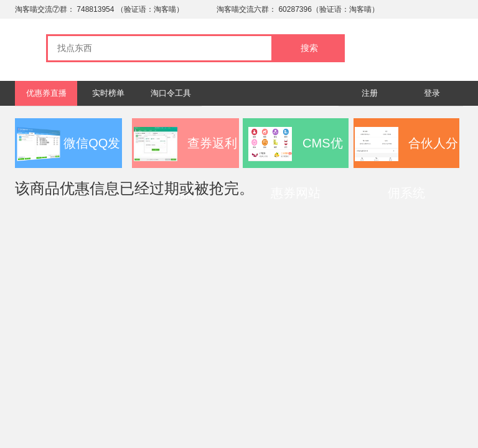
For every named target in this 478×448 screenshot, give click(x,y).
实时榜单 (108, 93)
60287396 (295, 9)
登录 (432, 93)
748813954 (95, 9)
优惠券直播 (46, 93)
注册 (370, 93)
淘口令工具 (171, 93)
